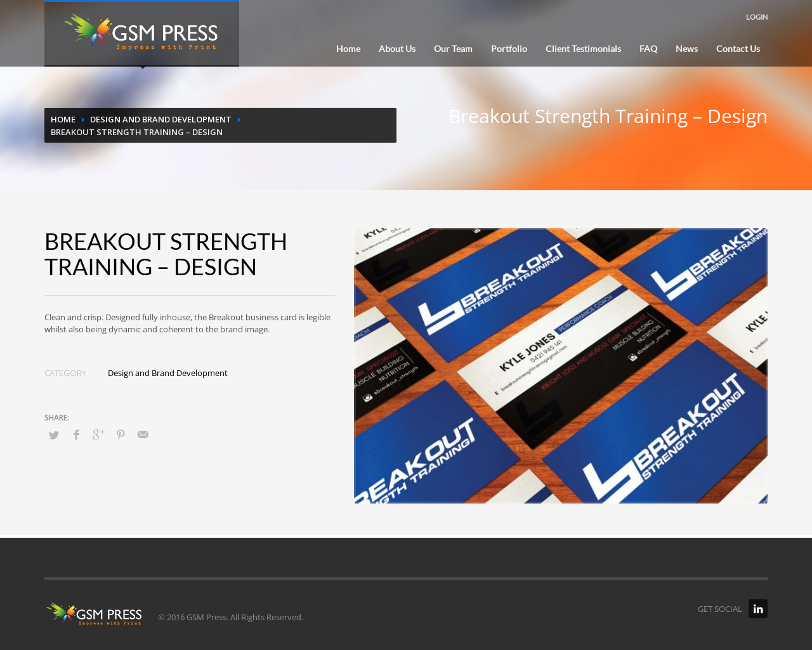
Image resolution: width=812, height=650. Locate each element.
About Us (397, 49)
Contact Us (738, 49)
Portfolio (509, 49)
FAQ (648, 49)
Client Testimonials (583, 49)
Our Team (453, 49)
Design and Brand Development (161, 119)
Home (348, 49)
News (687, 49)
